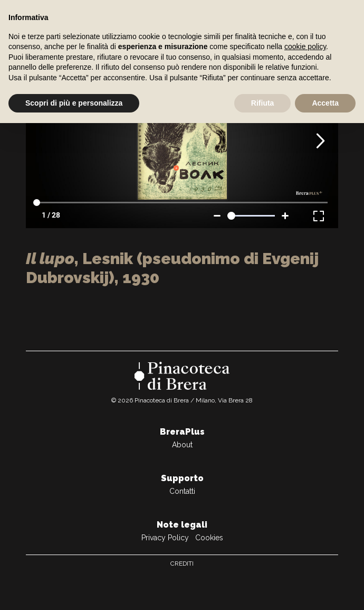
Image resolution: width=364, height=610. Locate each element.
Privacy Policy (165, 538)
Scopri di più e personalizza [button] (74, 103)
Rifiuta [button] (263, 103)
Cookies (209, 538)
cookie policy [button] (305, 46)
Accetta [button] (325, 103)
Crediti (182, 564)
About (182, 445)
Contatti (182, 491)
